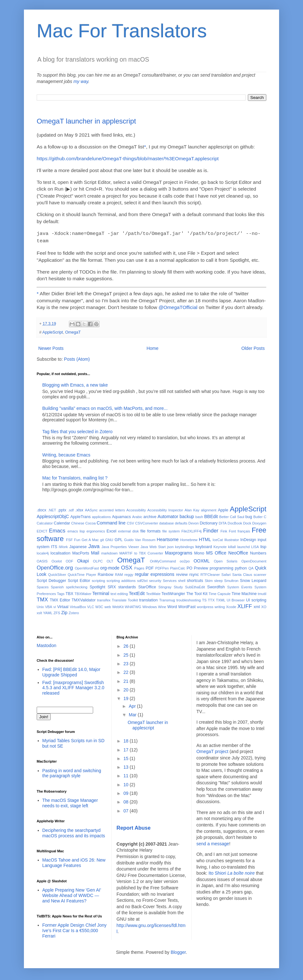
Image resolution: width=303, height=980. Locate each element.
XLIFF (245, 605)
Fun (77, 539)
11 (126, 774)
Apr (133, 705)
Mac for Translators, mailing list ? (75, 477)
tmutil (262, 592)
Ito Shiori (232, 872)
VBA (48, 606)
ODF (70, 560)
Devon (194, 522)
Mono (199, 552)
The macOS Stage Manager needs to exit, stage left (70, 802)
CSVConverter (147, 522)
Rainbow (105, 573)
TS (204, 599)
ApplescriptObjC (53, 515)
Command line (111, 522)
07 (126, 810)
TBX (69, 592)
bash (199, 516)
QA (251, 567)
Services (170, 579)
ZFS (57, 612)
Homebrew (189, 539)
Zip (64, 611)
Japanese (78, 546)
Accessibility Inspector (165, 509)
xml (257, 606)
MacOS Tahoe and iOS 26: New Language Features (74, 861)
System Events (240, 586)
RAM (119, 573)
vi (55, 606)
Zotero (74, 612)
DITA (223, 522)
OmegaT (73, 331)
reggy (129, 573)
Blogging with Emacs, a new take (75, 384)
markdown (109, 552)
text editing (119, 592)
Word (172, 606)
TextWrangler (173, 592)
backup (187, 515)
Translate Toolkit (125, 599)
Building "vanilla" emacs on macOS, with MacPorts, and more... (105, 407)
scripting (99, 579)
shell (182, 579)
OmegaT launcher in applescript (86, 121)
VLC (91, 606)
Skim (209, 579)
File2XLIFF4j (192, 530)
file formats (151, 530)
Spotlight (97, 586)
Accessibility (136, 509)
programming (221, 567)
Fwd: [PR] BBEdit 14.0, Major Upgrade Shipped (71, 671)
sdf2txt (142, 579)
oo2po (185, 560)
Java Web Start (153, 546)
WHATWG (133, 606)
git (102, 539)
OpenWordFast (87, 567)
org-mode (110, 567)
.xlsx (79, 509)
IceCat (218, 539)
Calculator (45, 522)
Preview (201, 567)
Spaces (43, 586)
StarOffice (147, 586)
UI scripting (256, 599)
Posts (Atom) (77, 358)
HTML (205, 538)
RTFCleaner (210, 573)
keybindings (185, 546)
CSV (130, 522)
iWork (63, 546)
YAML (48, 612)
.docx (41, 509)
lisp (263, 546)
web (108, 606)
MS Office (216, 552)
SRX (112, 586)
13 (126, 766)
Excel (111, 530)
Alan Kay (192, 509)
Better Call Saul (232, 516)
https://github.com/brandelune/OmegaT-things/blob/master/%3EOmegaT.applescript (128, 158)
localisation (60, 552)
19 (126, 697)
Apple (223, 509)
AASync (91, 509)
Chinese (78, 522)
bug (249, 516)
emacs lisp (76, 530)
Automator (168, 515)
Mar (133, 713)
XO (264, 606)
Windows (149, 606)
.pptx (62, 509)
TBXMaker (83, 592)
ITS (54, 546)
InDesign (248, 539)
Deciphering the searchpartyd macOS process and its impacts (74, 832)
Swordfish (216, 586)
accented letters (112, 509)
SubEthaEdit (195, 586)
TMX (42, 598)
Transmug (167, 599)
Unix (40, 606)
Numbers (258, 552)
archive (150, 516)
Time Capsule (220, 592)
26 (126, 645)
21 (126, 680)
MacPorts (81, 552)
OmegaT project (212, 750)
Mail (95, 552)
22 (126, 671)
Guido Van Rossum (140, 539)
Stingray (165, 586)
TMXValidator (83, 599)
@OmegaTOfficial (178, 306)
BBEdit (211, 515)
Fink (224, 530)
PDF (150, 567)
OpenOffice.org (55, 566)
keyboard (204, 546)
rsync (194, 573)
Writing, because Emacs (67, 454)
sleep (218, 579)
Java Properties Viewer (120, 546)
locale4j (43, 552)
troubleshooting (189, 599)
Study (178, 586)
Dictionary (209, 522)
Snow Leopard (253, 579)
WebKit (118, 606)
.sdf (71, 509)
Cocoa (91, 522)
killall (232, 546)
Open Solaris (226, 560)
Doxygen (259, 522)
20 (126, 689)
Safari (226, 573)
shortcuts (195, 579)
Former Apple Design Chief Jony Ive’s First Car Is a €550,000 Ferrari (75, 929)
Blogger (178, 951)
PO (189, 567)
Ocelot (56, 560)
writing (220, 606)
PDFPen (162, 567)
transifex (104, 599)
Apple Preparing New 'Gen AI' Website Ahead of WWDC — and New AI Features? (72, 894)
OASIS (42, 560)
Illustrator (232, 539)
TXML (221, 599)
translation (148, 599)
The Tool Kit (197, 592)
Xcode (231, 606)
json (170, 546)
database (166, 522)
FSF (69, 539)
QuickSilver (57, 573)
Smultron (231, 579)
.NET (52, 509)
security (155, 579)
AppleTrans (80, 516)
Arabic (137, 516)
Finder (211, 529)
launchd (244, 546)
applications (101, 516)
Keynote (220, 546)
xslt (39, 612)
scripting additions (121, 579)
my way (81, 81)
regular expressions (155, 573)
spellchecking (77, 586)
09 (126, 792)
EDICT (42, 530)
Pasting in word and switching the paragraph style (72, 772)
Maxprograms (179, 552)
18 (126, 740)
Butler (258, 516)
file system (171, 530)
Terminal (101, 592)
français (244, 530)
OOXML (202, 560)
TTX (211, 599)
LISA (255, 546)
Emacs (57, 529)
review (182, 573)
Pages (139, 567)
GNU (109, 539)
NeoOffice (238, 552)
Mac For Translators (122, 31)
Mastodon (46, 644)
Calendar (62, 522)
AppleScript (53, 331)
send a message (213, 842)
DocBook (235, 522)
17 (126, 749)
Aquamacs (122, 516)
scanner (260, 573)
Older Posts (253, 347)
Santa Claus (242, 573)
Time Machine (244, 592)
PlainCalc (177, 567)
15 (126, 757)
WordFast (187, 606)
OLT (110, 560)
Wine (162, 606)
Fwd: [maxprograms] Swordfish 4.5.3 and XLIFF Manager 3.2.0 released (74, 687)
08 (126, 801)
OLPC (98, 560)
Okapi (83, 560)
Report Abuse (133, 826)
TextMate (153, 592)
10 (126, 783)
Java (94, 545)
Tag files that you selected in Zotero (78, 430)
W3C (99, 606)
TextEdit (137, 592)
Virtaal (63, 606)
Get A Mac (90, 539)
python (241, 567)
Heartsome (168, 538)
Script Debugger (52, 579)
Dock (247, 522)
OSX (126, 566)
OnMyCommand (163, 560)
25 (126, 654)
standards (127, 586)
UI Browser (236, 599)
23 (126, 662)
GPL (118, 539)
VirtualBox (78, 606)
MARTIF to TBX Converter (141, 552)
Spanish (57, 586)
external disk (128, 530)
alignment (209, 509)
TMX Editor (60, 599)
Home (152, 347)
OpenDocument (254, 560)
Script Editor (79, 579)
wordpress (205, 606)
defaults (181, 522)
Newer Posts (51, 347)
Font (232, 530)
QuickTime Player (82, 573)
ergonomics (96, 530)
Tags (61, 592)
